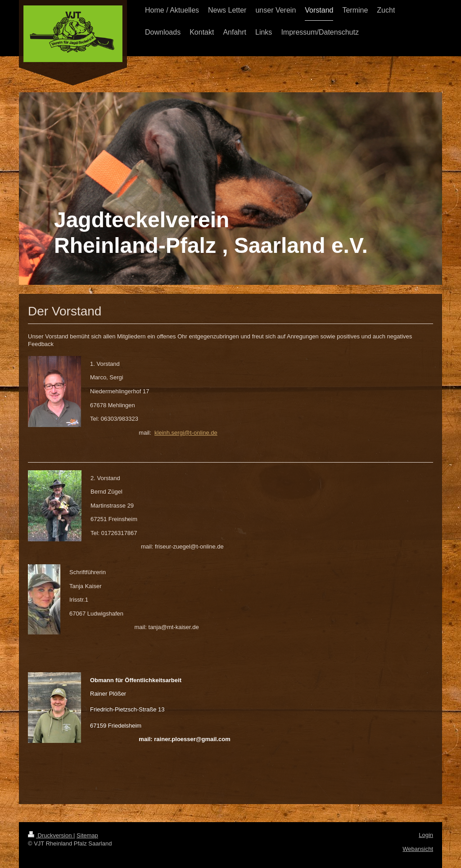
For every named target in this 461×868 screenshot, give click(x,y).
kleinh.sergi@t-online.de (186, 433)
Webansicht (418, 849)
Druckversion (51, 835)
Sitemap (87, 835)
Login (426, 835)
